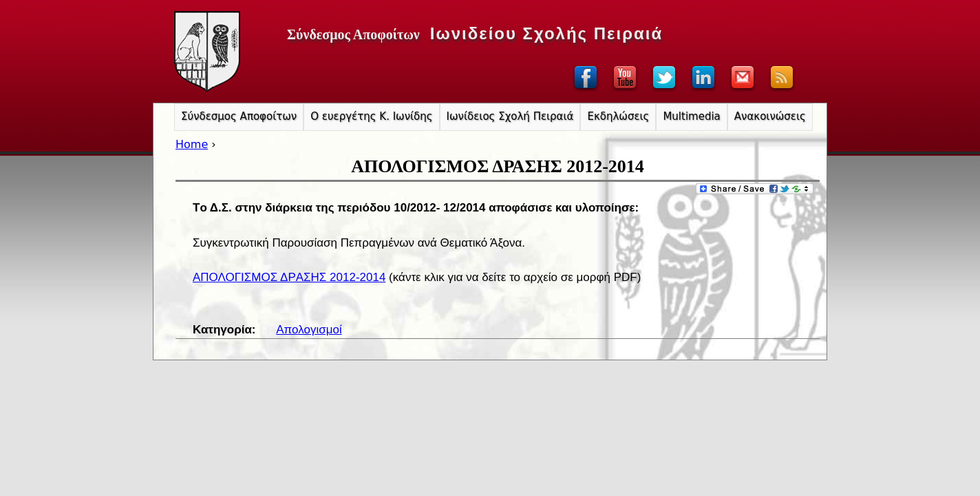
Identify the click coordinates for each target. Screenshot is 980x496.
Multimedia (691, 116)
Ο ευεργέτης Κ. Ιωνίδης (371, 116)
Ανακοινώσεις (770, 116)
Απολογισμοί (309, 330)
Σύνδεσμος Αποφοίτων (239, 116)
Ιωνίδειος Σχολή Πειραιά (510, 116)
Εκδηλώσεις (618, 116)
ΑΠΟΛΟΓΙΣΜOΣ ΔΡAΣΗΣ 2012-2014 (289, 277)
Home (192, 144)
